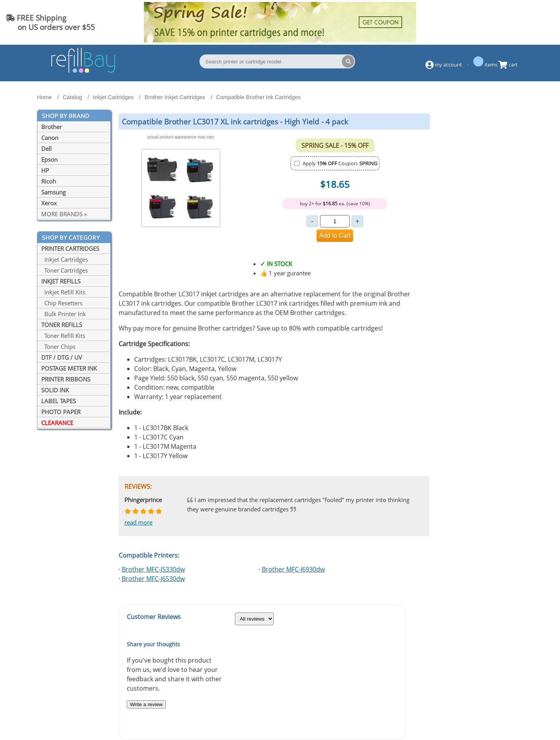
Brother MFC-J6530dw (153, 579)
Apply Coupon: (340, 163)
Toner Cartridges (65, 270)
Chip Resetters (62, 303)
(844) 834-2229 (523, 22)
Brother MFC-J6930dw (293, 569)
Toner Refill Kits (63, 336)
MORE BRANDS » (64, 214)
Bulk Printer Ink (64, 314)
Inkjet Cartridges (65, 259)
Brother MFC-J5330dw (153, 569)
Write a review (146, 704)
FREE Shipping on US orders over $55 (50, 22)
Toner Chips (58, 346)
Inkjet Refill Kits (63, 292)
